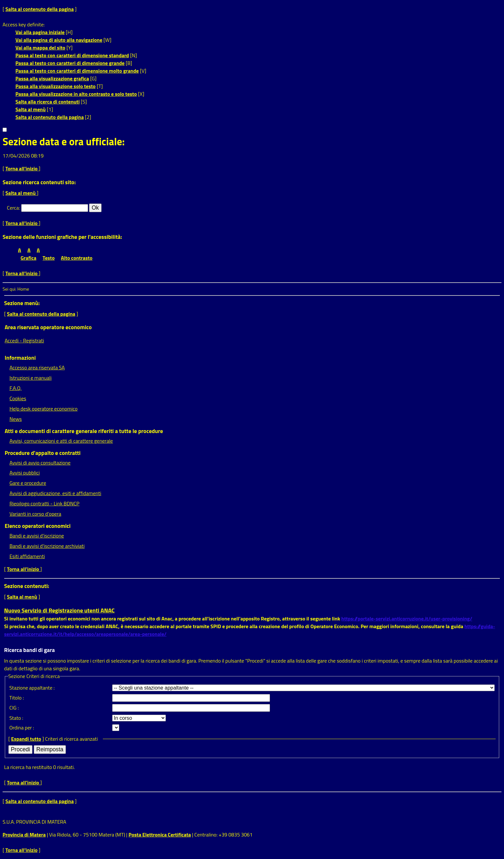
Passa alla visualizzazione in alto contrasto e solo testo (76, 94)
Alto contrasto (77, 258)
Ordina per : (22, 728)
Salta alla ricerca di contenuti (48, 102)
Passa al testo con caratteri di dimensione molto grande (77, 71)
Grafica (28, 258)
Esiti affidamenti (27, 556)
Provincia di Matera (24, 835)
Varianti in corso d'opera (35, 514)
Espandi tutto (26, 739)
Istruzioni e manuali (30, 378)
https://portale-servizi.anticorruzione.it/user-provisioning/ (407, 619)
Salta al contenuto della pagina (40, 9)
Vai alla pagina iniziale (40, 32)
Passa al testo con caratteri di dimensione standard (72, 55)
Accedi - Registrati (24, 340)
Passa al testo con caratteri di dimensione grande (70, 63)
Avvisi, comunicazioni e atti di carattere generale (61, 441)
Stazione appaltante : (32, 688)
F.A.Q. (15, 388)
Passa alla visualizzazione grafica (52, 78)
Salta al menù (31, 109)
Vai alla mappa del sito (40, 48)
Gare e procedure (28, 483)
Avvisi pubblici (24, 473)
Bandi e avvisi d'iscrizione (37, 536)
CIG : (14, 708)
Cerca (13, 208)
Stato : (16, 718)
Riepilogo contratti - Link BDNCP (44, 503)
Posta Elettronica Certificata (160, 835)
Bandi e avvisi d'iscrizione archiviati (47, 546)
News (15, 419)
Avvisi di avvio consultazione (40, 463)
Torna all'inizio (22, 168)
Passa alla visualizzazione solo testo (55, 86)
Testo (49, 258)
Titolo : (17, 698)
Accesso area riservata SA (37, 367)
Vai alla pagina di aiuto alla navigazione (59, 40)
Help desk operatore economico (43, 409)
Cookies (18, 398)
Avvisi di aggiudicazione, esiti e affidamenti (55, 493)
